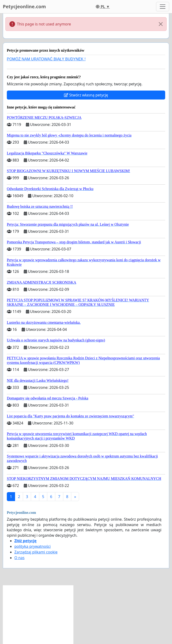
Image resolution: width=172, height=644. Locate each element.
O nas (19, 558)
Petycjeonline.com (24, 6)
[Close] (161, 24)
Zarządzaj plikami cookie (36, 552)
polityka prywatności (32, 546)
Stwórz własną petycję (86, 95)
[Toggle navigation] (163, 7)
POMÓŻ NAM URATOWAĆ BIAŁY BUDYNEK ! (46, 59)
